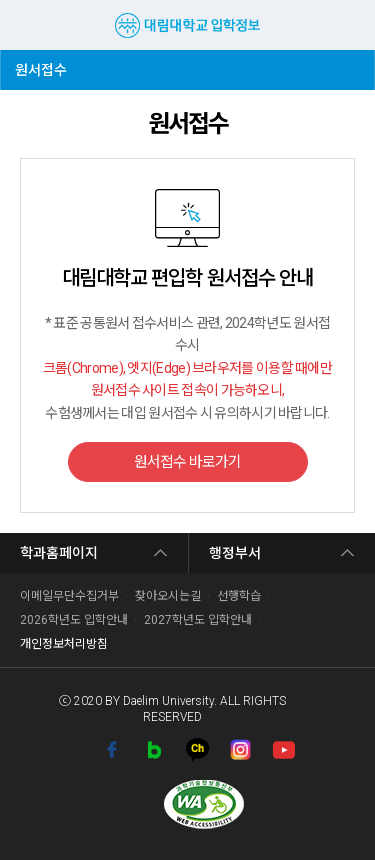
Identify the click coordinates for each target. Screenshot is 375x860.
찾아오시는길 (168, 596)
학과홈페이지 (59, 553)
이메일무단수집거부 (69, 596)
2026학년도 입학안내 (74, 620)
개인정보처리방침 (64, 644)
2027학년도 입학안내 (198, 620)
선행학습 (239, 596)
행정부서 (235, 553)
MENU (25, 25)
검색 (343, 25)
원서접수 (46, 64)
